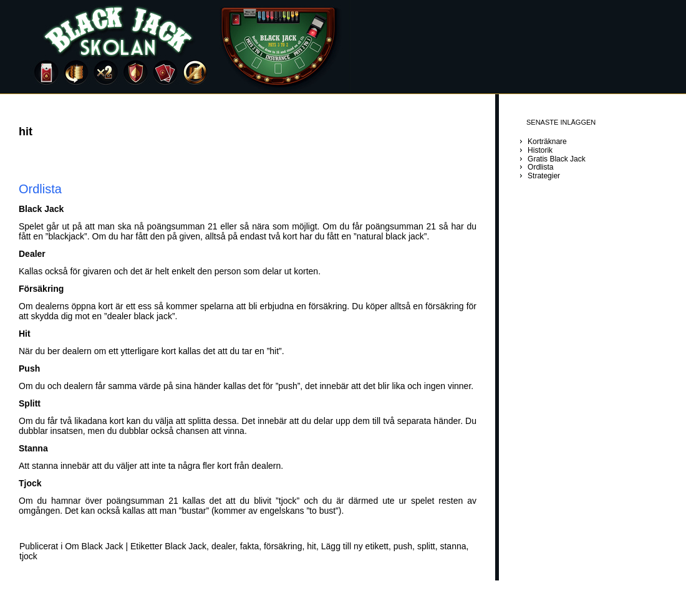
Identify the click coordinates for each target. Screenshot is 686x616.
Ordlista (40, 189)
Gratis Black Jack (557, 159)
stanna (453, 546)
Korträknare (547, 142)
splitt (426, 546)
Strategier (544, 176)
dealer (223, 546)
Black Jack (186, 546)
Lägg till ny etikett (355, 546)
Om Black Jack (94, 546)
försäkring (283, 546)
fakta (249, 546)
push (403, 546)
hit (312, 546)
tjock (28, 556)
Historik (540, 150)
